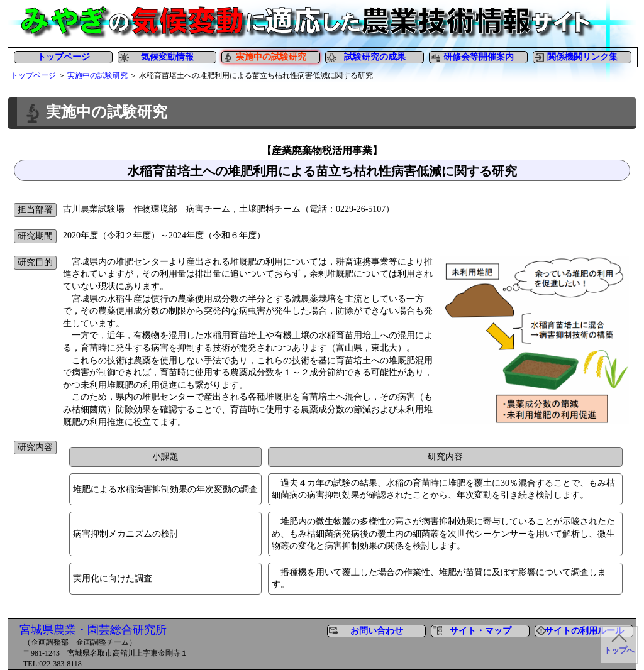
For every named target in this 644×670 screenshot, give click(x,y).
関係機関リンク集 (582, 57)
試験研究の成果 (375, 57)
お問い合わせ (377, 631)
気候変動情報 (167, 57)
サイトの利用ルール (584, 631)
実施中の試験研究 (97, 75)
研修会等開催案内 (479, 57)
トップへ (619, 651)
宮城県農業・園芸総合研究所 (93, 630)
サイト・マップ (480, 631)
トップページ (64, 57)
